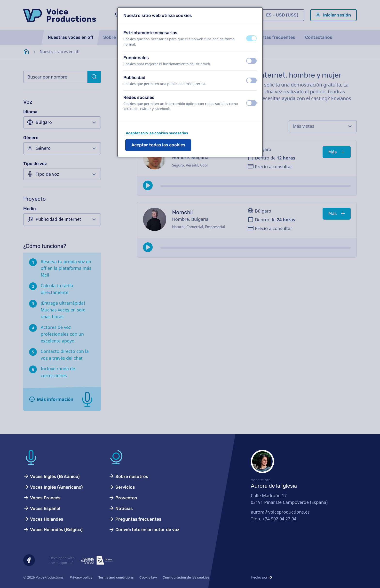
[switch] (251, 38)
